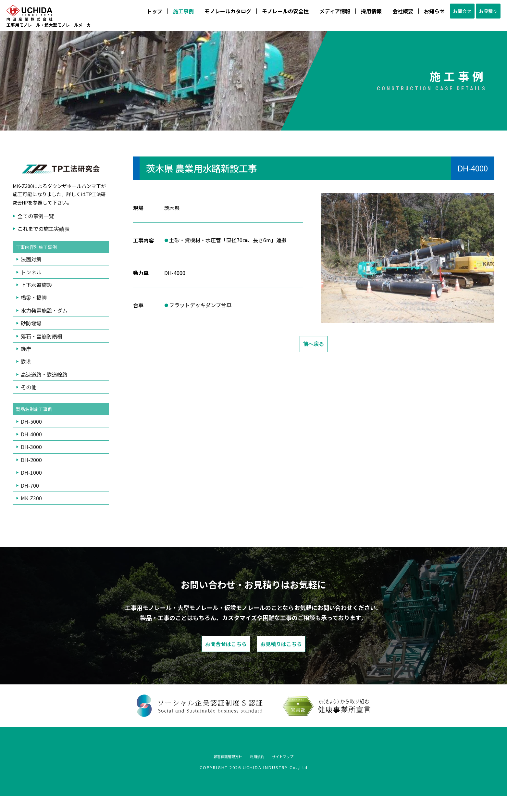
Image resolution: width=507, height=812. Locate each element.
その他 (29, 399)
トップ (138, 14)
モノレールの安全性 (268, 14)
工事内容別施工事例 (39, 259)
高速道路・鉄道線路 (44, 386)
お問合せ (450, 14)
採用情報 (354, 14)
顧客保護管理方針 (216, 772)
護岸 (26, 361)
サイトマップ (296, 772)
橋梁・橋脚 (34, 310)
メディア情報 (318, 14)
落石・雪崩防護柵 (42, 348)
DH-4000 (31, 447)
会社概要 (386, 14)
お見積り (484, 14)
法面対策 (31, 271)
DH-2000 (31, 472)
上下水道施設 (36, 297)
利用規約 (259, 772)
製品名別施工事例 (37, 422)
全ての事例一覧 (36, 227)
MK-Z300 (31, 511)
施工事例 (167, 14)
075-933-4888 (457, 26)
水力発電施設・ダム (44, 322)
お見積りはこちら (304, 658)
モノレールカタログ (211, 14)
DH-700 (30, 498)
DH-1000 (31, 485)
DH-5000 (31, 434)
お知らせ (417, 14)
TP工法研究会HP (60, 210)
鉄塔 (26, 374)
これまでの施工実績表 (43, 240)
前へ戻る (314, 355)
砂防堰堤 (31, 335)
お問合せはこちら (203, 658)
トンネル (31, 284)
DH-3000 (31, 460)
